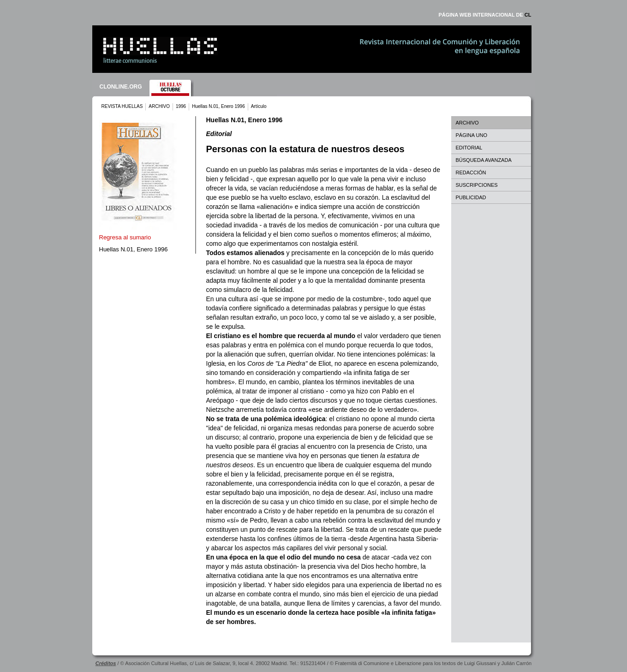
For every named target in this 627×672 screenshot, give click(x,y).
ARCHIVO (159, 106)
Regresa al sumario (125, 237)
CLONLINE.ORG (121, 87)
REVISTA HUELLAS (122, 106)
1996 (181, 106)
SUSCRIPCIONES (477, 185)
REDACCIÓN (471, 172)
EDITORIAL (469, 148)
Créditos (106, 663)
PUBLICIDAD (471, 197)
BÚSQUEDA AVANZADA (484, 160)
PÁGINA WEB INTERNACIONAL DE (485, 15)
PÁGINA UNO (472, 135)
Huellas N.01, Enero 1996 (218, 106)
